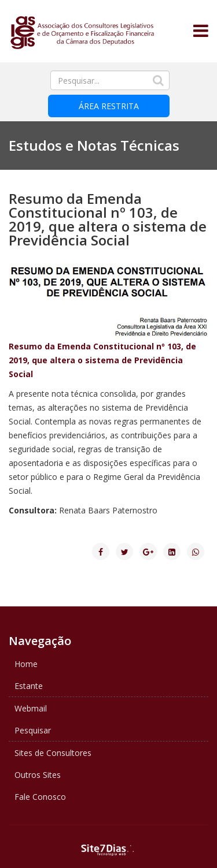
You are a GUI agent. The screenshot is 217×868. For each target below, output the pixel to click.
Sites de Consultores (53, 753)
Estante (29, 686)
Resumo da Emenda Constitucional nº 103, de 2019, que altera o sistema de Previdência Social (102, 360)
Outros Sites (38, 775)
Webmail (31, 708)
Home (26, 664)
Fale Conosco (40, 797)
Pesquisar (33, 730)
